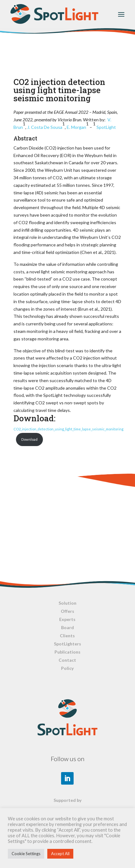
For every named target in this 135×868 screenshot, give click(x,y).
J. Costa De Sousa (45, 127)
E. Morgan (76, 127)
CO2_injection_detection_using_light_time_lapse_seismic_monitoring (68, 429)
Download (29, 439)
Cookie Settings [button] (26, 854)
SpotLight (106, 127)
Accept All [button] (60, 854)
